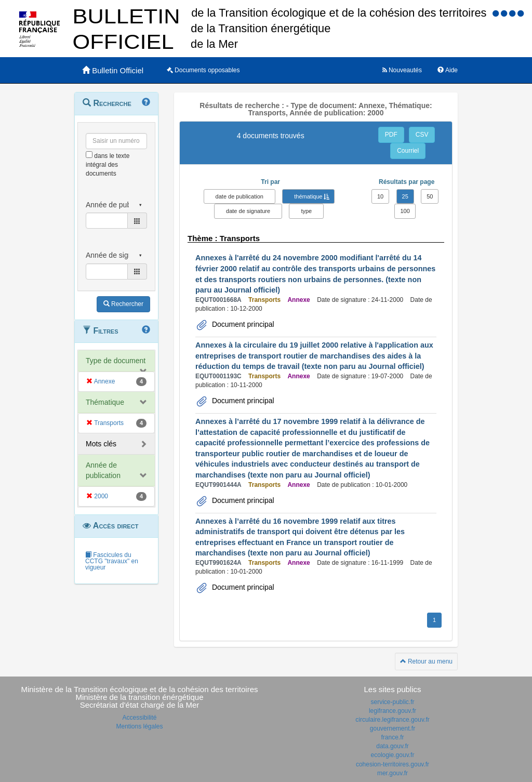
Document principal (242, 324)
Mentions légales (139, 726)
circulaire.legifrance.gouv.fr (393, 720)
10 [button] (380, 196)
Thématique (105, 402)
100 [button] (405, 211)
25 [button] (405, 196)
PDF (391, 135)
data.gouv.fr (392, 746)
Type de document (116, 361)
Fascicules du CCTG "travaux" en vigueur (112, 561)
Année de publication (103, 470)
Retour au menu (426, 661)
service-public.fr (392, 702)
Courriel (408, 151)
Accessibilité (139, 718)
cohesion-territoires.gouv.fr (393, 764)
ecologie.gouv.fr (393, 755)
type (306, 211)
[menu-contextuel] (89, 155)
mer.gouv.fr (393, 773)
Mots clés (101, 444)
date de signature (248, 211)
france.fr (392, 737)
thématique (308, 196)
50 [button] (430, 196)
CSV (422, 135)
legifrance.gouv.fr (393, 711)
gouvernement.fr (393, 728)
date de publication (240, 196)
